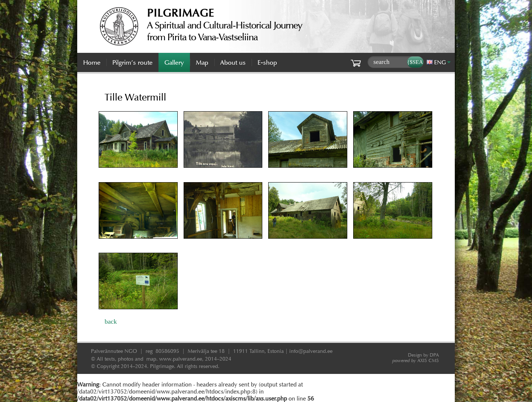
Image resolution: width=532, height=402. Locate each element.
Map (202, 62)
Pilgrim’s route (132, 62)
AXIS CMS (416, 360)
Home (92, 62)
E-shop (267, 62)
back (111, 321)
